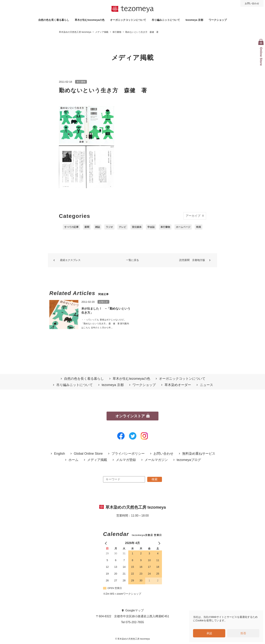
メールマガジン (156, 460)
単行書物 (81, 82)
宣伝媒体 (137, 227)
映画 (199, 227)
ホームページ (183, 227)
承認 (209, 633)
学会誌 (151, 227)
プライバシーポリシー (128, 454)
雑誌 (98, 227)
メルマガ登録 (126, 460)
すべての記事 (71, 227)
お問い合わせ (252, 3)
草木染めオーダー (178, 385)
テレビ (122, 227)
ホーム (73, 460)
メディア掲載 (97, 460)
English (60, 454)
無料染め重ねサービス (199, 454)
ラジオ (109, 227)
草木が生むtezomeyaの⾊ (90, 20)
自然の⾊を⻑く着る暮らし (54, 20)
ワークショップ (218, 20)
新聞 (87, 227)
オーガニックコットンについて (128, 20)
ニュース (206, 385)
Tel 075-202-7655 (133, 622)
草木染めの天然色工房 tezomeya (132, 9)
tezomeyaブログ (189, 460)
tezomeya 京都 (194, 20)
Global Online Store (88, 454)
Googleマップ (135, 610)
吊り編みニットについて (166, 20)
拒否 (243, 633)
